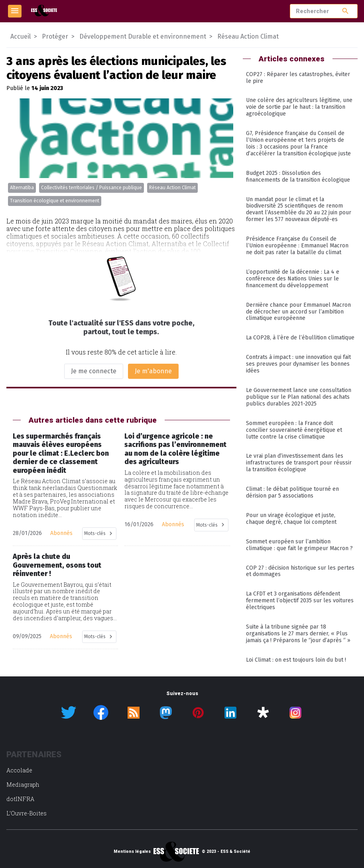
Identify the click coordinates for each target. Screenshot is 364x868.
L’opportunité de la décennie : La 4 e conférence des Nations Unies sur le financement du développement (293, 279)
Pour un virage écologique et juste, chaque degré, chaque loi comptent (291, 519)
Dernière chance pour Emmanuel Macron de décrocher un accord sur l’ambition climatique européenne (298, 312)
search (345, 11)
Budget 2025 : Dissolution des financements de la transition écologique (298, 176)
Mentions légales (132, 852)
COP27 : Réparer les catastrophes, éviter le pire (298, 78)
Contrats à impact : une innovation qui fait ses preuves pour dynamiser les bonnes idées (298, 364)
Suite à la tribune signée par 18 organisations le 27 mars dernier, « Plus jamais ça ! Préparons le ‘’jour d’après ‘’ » (298, 634)
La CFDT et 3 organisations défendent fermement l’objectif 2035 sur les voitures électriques (300, 601)
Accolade (19, 770)
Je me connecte (94, 371)
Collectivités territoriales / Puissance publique (91, 188)
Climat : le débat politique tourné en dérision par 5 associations (292, 492)
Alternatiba (22, 188)
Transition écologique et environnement (55, 201)
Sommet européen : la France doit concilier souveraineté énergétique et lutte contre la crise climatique (294, 430)
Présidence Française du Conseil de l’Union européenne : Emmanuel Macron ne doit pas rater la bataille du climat (297, 246)
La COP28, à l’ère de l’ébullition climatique (300, 338)
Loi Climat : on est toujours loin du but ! (296, 660)
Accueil (21, 36)
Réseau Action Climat (172, 188)
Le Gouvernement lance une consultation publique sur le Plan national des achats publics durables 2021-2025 (299, 397)
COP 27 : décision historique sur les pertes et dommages (300, 571)
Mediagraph (23, 785)
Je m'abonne (153, 371)
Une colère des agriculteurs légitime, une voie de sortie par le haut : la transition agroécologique (299, 107)
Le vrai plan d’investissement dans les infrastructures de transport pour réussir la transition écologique (299, 463)
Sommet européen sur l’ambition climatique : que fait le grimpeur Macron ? (299, 545)
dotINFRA (20, 799)
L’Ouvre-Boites (27, 813)
